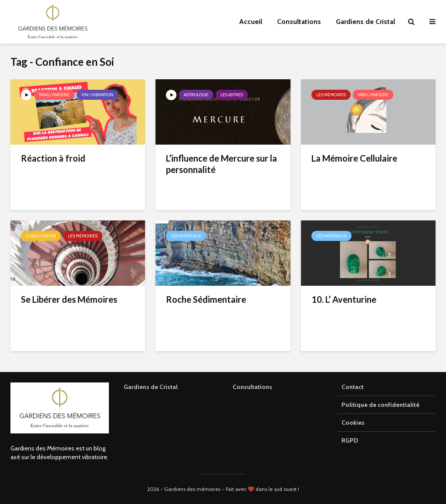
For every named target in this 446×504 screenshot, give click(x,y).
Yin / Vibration (97, 95)
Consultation (41, 236)
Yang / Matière (54, 95)
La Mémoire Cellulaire (354, 158)
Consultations (299, 22)
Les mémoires (331, 95)
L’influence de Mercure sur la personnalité (221, 164)
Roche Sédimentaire (206, 299)
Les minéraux (186, 236)
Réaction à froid (53, 158)
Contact (353, 387)
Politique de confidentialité (380, 405)
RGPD (350, 440)
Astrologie (196, 95)
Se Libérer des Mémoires (69, 299)
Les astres (232, 95)
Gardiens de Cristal (365, 22)
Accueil (251, 22)
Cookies (353, 423)
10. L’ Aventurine (344, 299)
